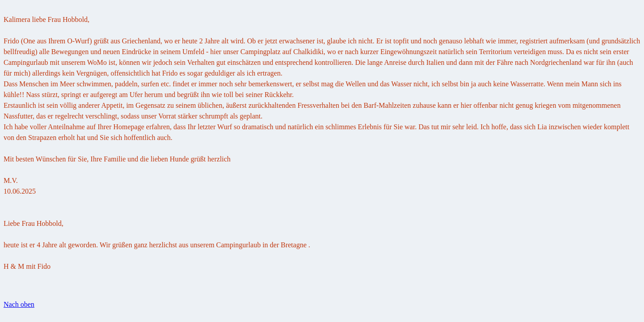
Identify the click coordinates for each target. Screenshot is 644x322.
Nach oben (19, 304)
